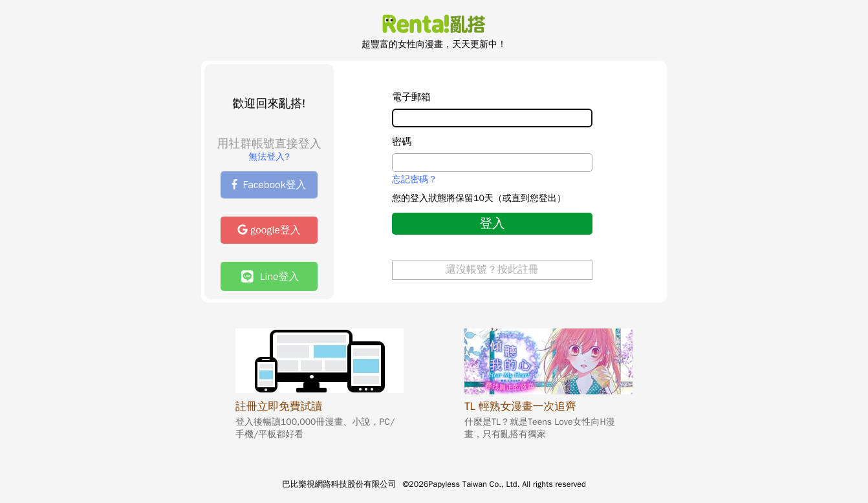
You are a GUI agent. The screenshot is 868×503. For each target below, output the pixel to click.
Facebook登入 (269, 185)
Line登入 (270, 276)
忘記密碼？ (415, 180)
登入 (492, 223)
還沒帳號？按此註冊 (492, 270)
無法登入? (269, 157)
